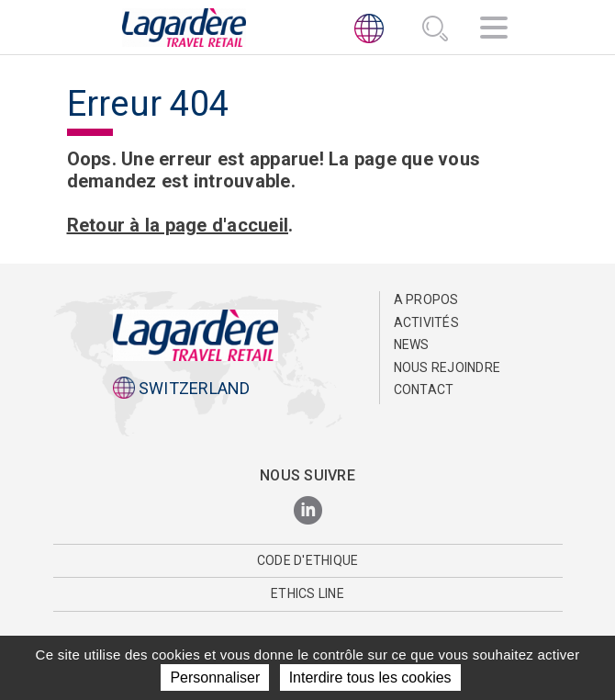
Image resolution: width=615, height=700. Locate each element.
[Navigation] (494, 30)
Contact (424, 390)
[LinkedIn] (308, 511)
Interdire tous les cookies (370, 677)
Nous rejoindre (447, 367)
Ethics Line (307, 593)
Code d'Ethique (308, 560)
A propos (426, 299)
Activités (426, 322)
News (412, 344)
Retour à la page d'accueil (178, 225)
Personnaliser (215, 677)
